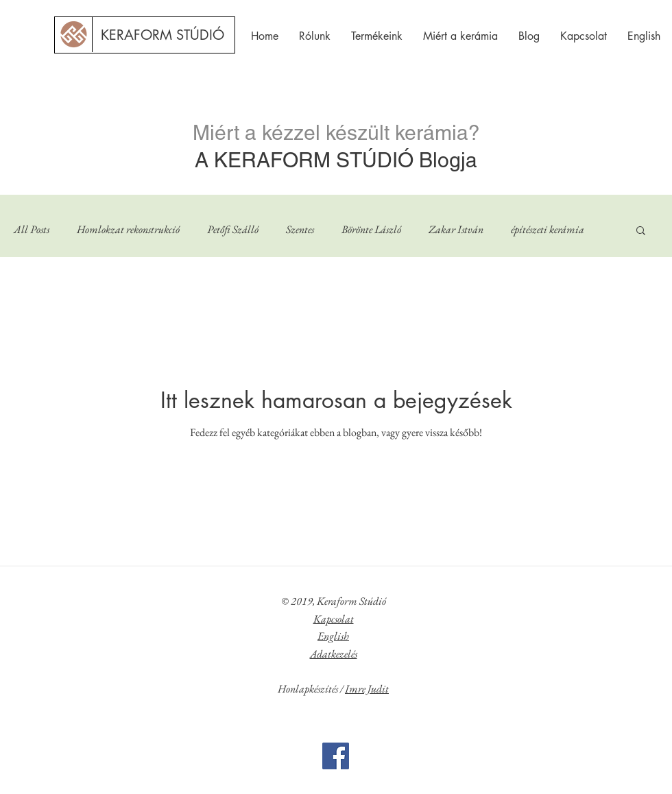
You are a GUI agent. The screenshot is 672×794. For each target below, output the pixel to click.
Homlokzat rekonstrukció (128, 229)
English (333, 636)
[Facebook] (336, 756)
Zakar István (456, 229)
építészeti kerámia (548, 229)
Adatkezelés (334, 654)
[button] (641, 231)
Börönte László (371, 229)
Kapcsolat (334, 619)
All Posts (32, 229)
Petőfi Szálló (233, 229)
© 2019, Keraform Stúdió (334, 601)
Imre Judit (367, 689)
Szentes (300, 229)
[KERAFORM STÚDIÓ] (163, 35)
